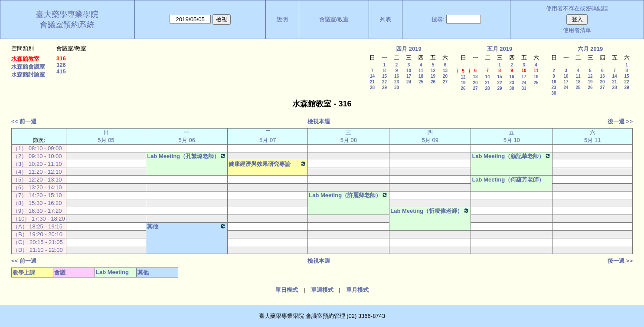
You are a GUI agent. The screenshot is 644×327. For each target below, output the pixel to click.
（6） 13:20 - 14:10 (37, 187)
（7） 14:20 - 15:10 (37, 195)
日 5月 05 (106, 136)
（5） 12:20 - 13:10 (37, 180)
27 (445, 82)
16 (397, 76)
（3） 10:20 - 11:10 (37, 164)
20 (445, 76)
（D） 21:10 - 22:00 (38, 250)
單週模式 (322, 290)
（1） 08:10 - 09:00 (37, 148)
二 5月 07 (268, 136)
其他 (187, 226)
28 (372, 88)
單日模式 (287, 290)
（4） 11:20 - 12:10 (37, 172)
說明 (282, 19)
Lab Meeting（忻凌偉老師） (430, 211)
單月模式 (357, 290)
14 (372, 76)
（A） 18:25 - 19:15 (38, 226)
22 (384, 82)
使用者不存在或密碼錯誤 (577, 8)
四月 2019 (409, 49)
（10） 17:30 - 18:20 (39, 219)
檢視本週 (319, 121)
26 (433, 82)
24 (409, 82)
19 (433, 76)
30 (397, 88)
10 (409, 71)
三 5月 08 (349, 136)
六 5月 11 (592, 136)
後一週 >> (620, 121)
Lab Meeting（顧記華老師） (512, 156)
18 (421, 76)
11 (421, 71)
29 (384, 88)
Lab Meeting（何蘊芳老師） (508, 180)
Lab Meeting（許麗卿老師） (348, 195)
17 (409, 76)
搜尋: (438, 19)
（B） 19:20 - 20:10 (38, 234)
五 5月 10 (512, 136)
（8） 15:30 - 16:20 (37, 203)
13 (445, 71)
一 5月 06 (187, 136)
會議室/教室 (334, 19)
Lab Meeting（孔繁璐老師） (187, 156)
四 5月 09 (430, 136)
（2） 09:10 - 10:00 (37, 156)
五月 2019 (500, 49)
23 (397, 82)
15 (384, 76)
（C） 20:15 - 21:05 (38, 242)
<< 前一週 (24, 121)
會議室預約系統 (67, 25)
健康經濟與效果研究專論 (268, 164)
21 (372, 82)
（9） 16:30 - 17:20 (37, 211)
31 (524, 88)
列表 (386, 19)
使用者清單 (577, 30)
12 (433, 71)
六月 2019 (590, 49)
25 (421, 82)
